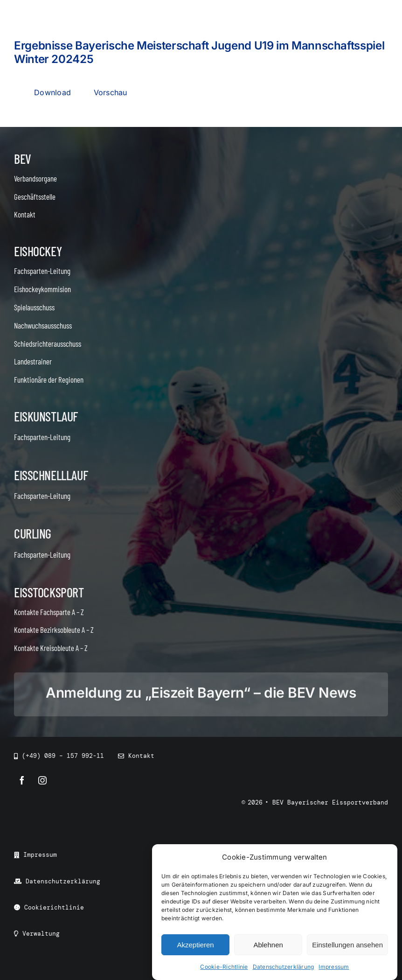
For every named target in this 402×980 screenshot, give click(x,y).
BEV (23, 159)
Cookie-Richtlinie (224, 968)
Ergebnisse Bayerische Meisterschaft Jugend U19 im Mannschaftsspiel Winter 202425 (199, 52)
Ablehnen (268, 945)
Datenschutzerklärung (284, 968)
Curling (33, 533)
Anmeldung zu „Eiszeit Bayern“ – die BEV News (201, 693)
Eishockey (38, 251)
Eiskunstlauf (46, 416)
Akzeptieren (195, 945)
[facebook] (22, 780)
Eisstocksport (49, 592)
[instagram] (42, 780)
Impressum (334, 968)
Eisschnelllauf (51, 475)
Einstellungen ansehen (347, 945)
